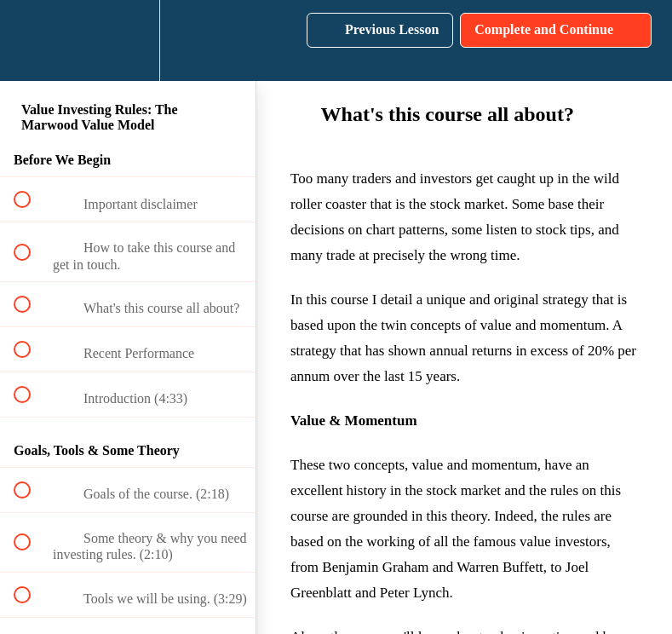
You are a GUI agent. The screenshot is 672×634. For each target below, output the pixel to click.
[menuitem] (128, 40)
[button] (32, 40)
